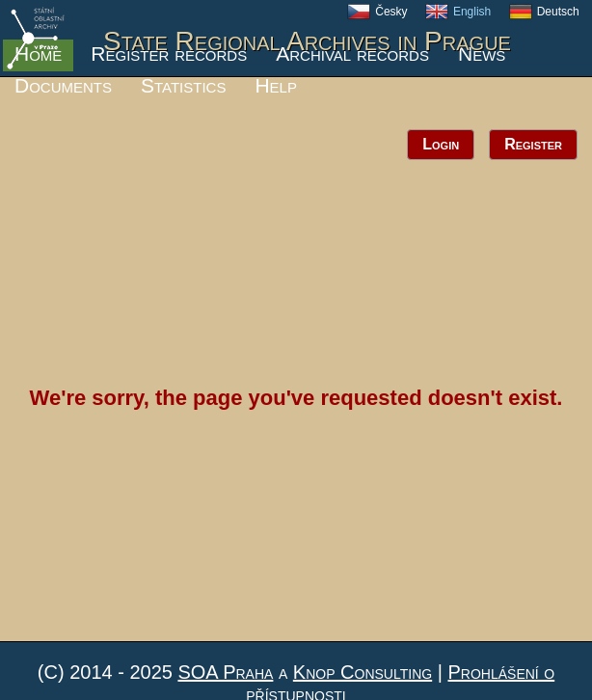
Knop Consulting (363, 672)
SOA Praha (225, 672)
